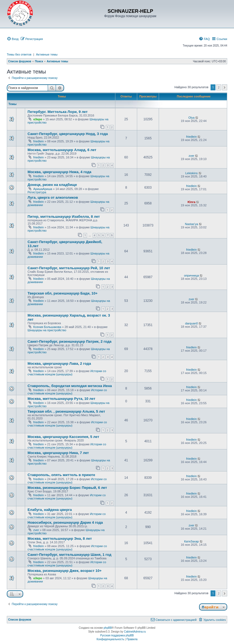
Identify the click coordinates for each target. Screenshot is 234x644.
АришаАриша (43, 189)
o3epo (38, 119)
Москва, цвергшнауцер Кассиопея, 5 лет (63, 437)
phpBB (108, 628)
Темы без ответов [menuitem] (19, 54)
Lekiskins (191, 173)
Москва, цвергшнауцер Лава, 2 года (59, 364)
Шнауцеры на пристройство (47, 330)
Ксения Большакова (47, 327)
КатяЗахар (191, 541)
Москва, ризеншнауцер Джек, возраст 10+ (64, 571)
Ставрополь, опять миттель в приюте (61, 475)
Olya (192, 118)
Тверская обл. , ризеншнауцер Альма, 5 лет (66, 411)
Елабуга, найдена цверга (50, 510)
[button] (225, 87)
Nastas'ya (191, 224)
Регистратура (37, 192)
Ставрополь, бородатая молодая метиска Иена (70, 386)
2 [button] (219, 87)
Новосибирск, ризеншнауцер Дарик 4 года (65, 522)
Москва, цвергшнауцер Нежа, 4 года (59, 172)
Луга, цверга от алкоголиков (53, 197)
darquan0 (192, 323)
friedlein (39, 141)
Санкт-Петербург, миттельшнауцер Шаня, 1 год (69, 555)
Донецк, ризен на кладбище (52, 185)
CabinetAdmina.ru (135, 632)
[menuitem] (13, 39)
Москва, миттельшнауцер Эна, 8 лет (60, 539)
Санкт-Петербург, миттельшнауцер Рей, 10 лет (69, 268)
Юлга (192, 202)
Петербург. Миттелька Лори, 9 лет (58, 112)
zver (192, 156)
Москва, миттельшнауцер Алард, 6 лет (62, 150)
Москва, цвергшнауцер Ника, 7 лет (58, 453)
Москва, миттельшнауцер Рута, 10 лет (61, 399)
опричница (192, 275)
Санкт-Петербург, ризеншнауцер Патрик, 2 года (70, 341)
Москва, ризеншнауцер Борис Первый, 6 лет (67, 488)
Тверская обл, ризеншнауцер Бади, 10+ (63, 293)
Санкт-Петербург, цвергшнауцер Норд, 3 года (68, 134)
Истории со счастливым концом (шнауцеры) (67, 373)
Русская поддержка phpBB (117, 635)
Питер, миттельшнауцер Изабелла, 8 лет (64, 217)
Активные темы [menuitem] (47, 54)
